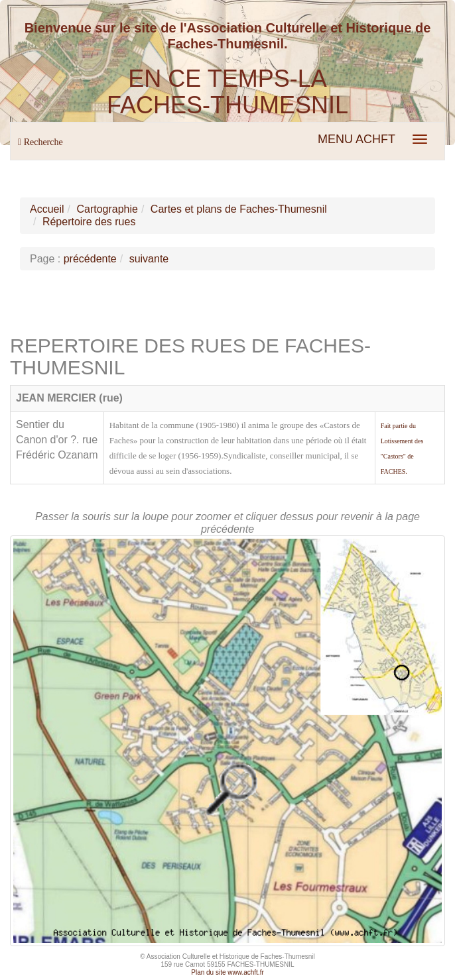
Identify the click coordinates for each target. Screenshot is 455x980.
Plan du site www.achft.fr (227, 972)
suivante (149, 259)
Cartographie (107, 209)
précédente (90, 259)
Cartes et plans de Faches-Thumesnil (239, 209)
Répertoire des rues (89, 222)
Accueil (47, 209)
